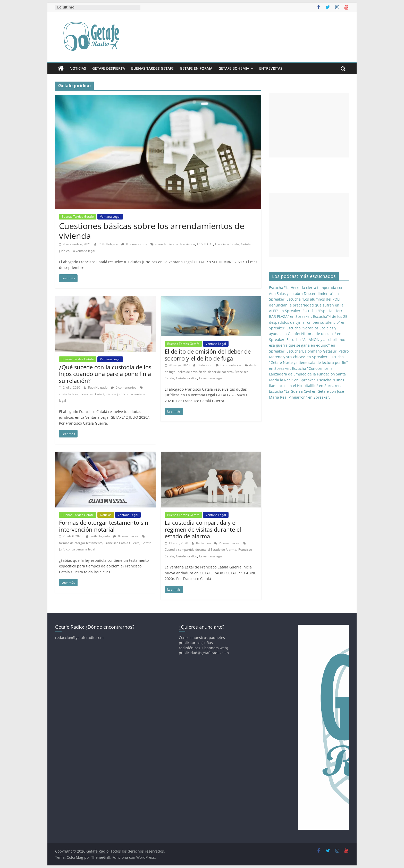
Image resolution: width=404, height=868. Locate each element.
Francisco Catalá (227, 244)
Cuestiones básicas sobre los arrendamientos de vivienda (152, 231)
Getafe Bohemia (234, 68)
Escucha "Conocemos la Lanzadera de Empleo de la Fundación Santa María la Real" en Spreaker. (307, 374)
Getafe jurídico (117, 394)
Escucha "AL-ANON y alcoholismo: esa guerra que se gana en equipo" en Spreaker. (307, 345)
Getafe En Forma (196, 68)
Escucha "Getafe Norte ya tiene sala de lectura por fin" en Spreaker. (308, 363)
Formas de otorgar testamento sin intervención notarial (104, 526)
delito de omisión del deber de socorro (205, 372)
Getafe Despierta (109, 68)
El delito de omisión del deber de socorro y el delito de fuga (208, 355)
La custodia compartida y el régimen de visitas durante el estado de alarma (203, 529)
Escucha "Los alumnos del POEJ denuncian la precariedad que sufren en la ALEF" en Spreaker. (306, 305)
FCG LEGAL (205, 244)
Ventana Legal (110, 217)
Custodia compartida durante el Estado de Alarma (200, 550)
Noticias (78, 68)
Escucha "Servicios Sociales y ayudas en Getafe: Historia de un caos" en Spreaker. (305, 334)
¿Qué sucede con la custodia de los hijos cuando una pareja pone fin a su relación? (105, 374)
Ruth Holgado (109, 244)
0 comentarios (134, 244)
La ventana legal (83, 251)
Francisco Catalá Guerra (122, 543)
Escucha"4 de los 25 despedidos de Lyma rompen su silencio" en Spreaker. (308, 322)
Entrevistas (271, 68)
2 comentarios (227, 543)
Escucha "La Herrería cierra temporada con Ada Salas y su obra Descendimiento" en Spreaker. (306, 293)
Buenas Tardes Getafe (152, 68)
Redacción (205, 365)
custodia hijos (69, 394)
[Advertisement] (309, 125)
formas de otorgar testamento (81, 543)
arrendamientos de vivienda (175, 244)
